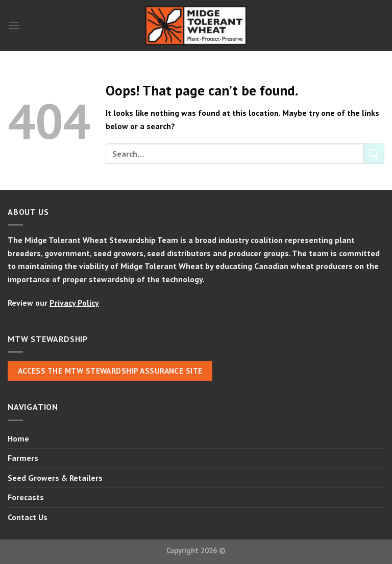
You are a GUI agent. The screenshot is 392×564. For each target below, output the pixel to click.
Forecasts (26, 497)
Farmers (23, 458)
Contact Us (28, 517)
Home (18, 438)
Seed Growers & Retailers (55, 478)
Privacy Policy (74, 303)
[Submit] (374, 153)
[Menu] (14, 25)
